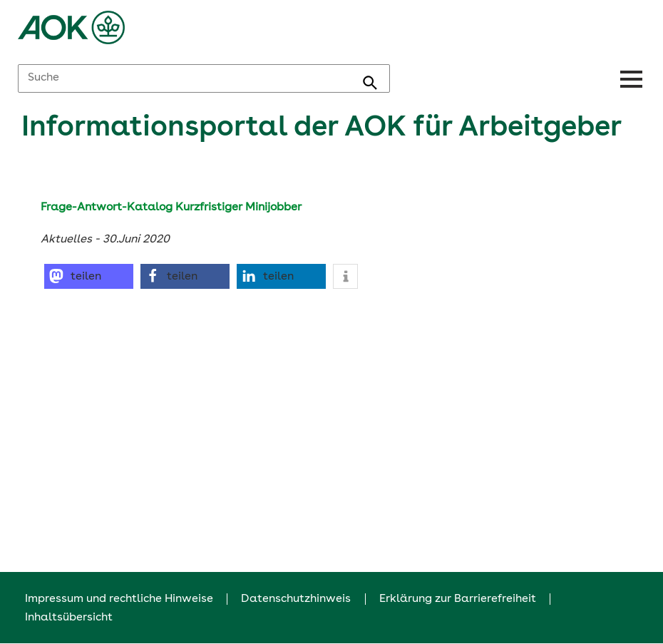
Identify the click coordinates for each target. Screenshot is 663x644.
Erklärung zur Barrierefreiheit (458, 599)
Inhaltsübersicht (69, 618)
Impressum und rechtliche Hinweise (119, 599)
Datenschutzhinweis (296, 599)
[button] (89, 276)
